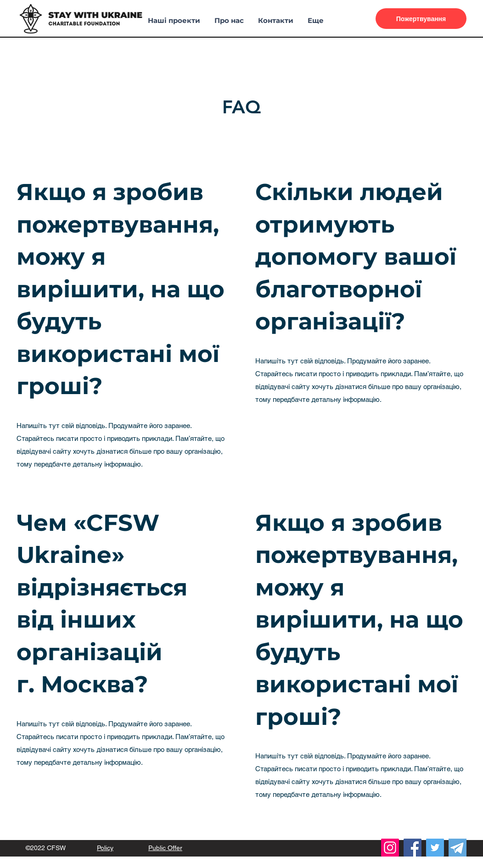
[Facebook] (413, 848)
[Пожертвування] (421, 19)
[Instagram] (390, 848)
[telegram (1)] (458, 848)
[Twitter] (435, 848)
